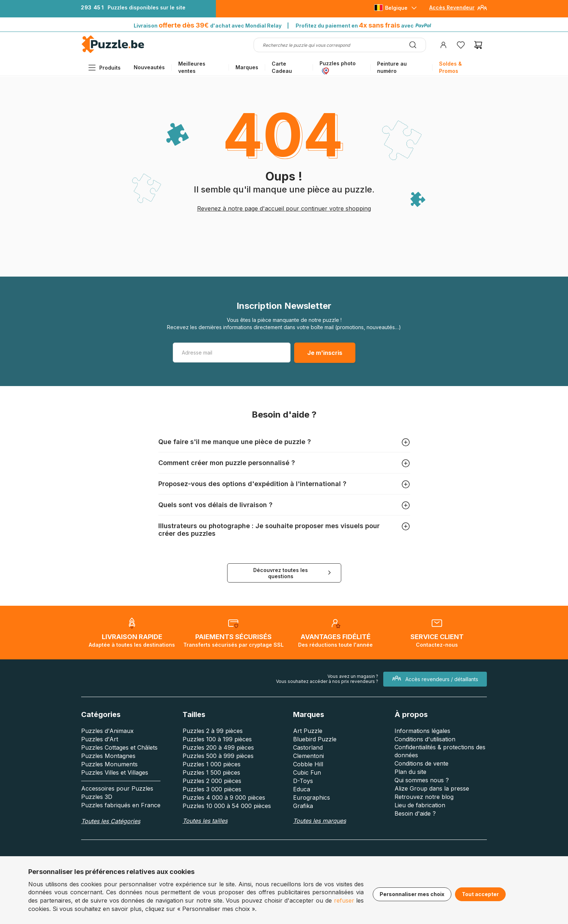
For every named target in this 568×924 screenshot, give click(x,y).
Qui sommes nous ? (422, 780)
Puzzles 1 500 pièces (211, 772)
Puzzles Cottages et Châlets (119, 747)
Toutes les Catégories (111, 821)
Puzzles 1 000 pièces (212, 764)
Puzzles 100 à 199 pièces (217, 739)
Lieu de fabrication (420, 805)
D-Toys (303, 781)
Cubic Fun (307, 772)
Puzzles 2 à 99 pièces (213, 731)
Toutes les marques (319, 821)
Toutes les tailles (205, 821)
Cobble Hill (308, 764)
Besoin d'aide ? (415, 813)
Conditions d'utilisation (425, 739)
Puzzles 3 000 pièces (212, 789)
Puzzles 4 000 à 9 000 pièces (224, 797)
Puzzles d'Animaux (107, 731)
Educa (302, 789)
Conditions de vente (421, 763)
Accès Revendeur (452, 7)
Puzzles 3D (97, 797)
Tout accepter (480, 894)
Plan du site (410, 772)
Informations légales (422, 731)
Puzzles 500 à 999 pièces (218, 756)
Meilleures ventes (192, 67)
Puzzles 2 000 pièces (212, 781)
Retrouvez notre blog (424, 797)
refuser (344, 900)
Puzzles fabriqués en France (121, 805)
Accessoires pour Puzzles (117, 788)
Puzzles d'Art (100, 739)
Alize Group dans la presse (432, 788)
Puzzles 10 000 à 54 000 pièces (227, 806)
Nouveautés (149, 67)
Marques (247, 67)
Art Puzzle (308, 731)
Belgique (396, 8)
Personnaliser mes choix (412, 894)
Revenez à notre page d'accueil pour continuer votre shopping (284, 208)
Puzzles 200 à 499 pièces (218, 747)
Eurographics (312, 797)
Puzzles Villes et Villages (115, 772)
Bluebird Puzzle (315, 739)
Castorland (308, 747)
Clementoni (308, 756)
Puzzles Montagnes (108, 756)
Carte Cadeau (282, 67)
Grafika (303, 806)
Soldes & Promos (450, 67)
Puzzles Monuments (109, 764)
